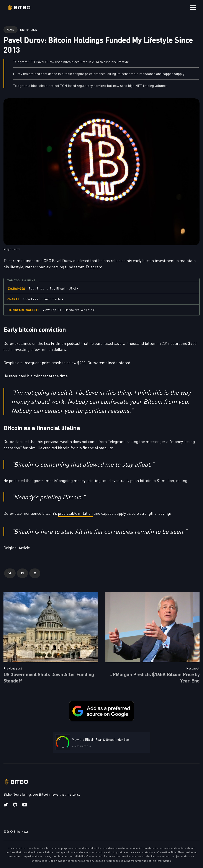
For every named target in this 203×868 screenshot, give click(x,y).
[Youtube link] (25, 805)
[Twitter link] (6, 805)
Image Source (12, 249)
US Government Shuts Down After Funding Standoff (49, 677)
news (11, 30)
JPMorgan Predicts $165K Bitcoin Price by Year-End (155, 677)
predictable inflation (75, 513)
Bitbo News (21, 831)
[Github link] (15, 805)
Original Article (17, 548)
